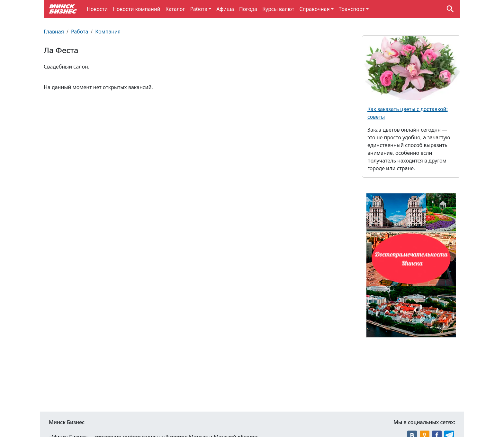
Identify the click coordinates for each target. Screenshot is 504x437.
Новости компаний (137, 9)
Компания (108, 32)
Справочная (314, 9)
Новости (97, 9)
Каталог (175, 9)
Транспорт (352, 9)
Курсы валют (278, 9)
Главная (54, 32)
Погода (248, 9)
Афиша (225, 9)
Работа (199, 9)
